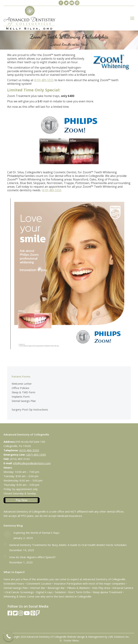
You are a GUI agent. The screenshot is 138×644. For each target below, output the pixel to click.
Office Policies (20, 388)
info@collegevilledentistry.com (32, 463)
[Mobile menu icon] (132, 18)
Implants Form (21, 397)
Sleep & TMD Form (23, 392)
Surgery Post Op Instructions (30, 409)
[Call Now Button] (9, 636)
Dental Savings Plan (24, 401)
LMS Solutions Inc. (119, 637)
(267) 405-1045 (36, 455)
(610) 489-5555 (44, 80)
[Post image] (7, 534)
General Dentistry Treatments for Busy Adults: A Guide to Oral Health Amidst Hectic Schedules (68, 545)
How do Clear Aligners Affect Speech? (32, 557)
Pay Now (22, 500)
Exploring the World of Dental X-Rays (36, 533)
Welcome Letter (22, 384)
